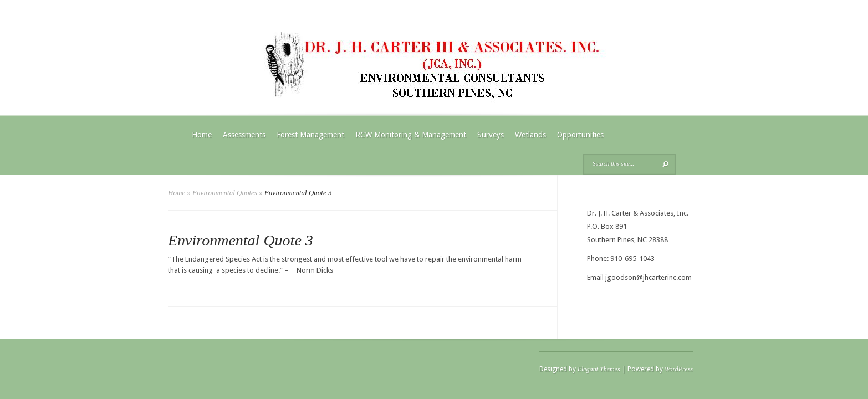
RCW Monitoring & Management (411, 135)
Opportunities (580, 135)
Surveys (491, 135)
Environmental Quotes (225, 193)
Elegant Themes (599, 369)
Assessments (244, 135)
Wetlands (530, 135)
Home (202, 135)
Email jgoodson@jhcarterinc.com (639, 277)
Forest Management (310, 135)
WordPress (679, 369)
